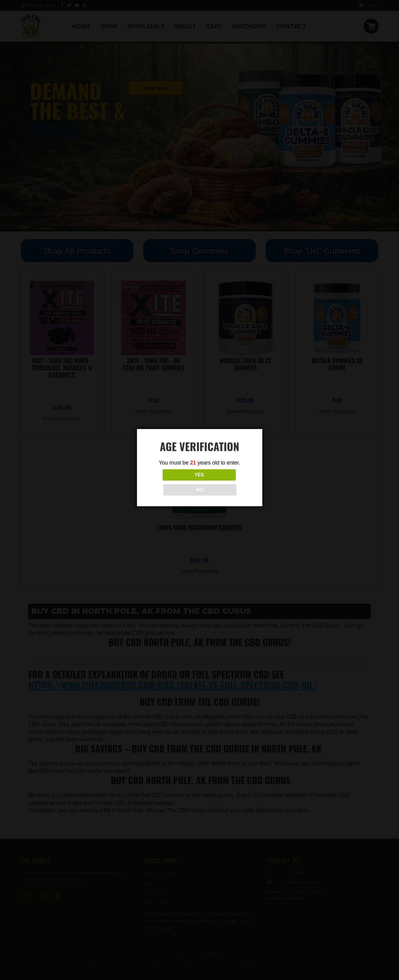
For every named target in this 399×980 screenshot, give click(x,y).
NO (226, 482)
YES (173, 482)
